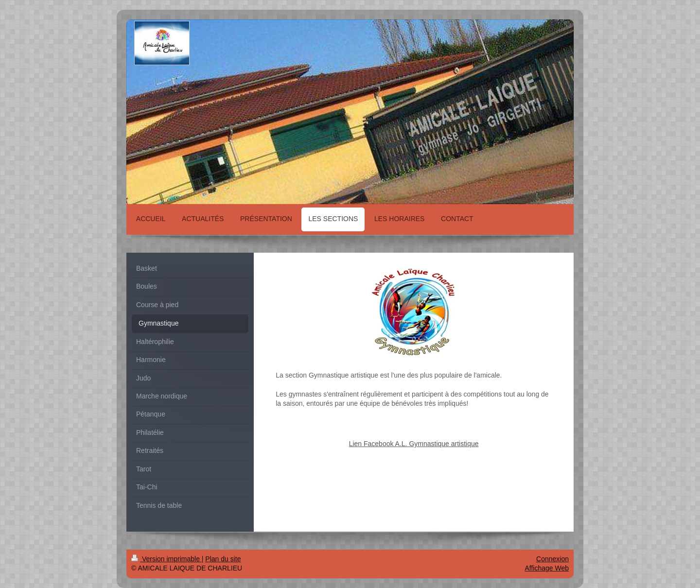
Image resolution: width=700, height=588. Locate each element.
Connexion (552, 559)
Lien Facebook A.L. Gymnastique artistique (414, 444)
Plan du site (223, 559)
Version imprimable (166, 559)
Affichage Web (547, 568)
